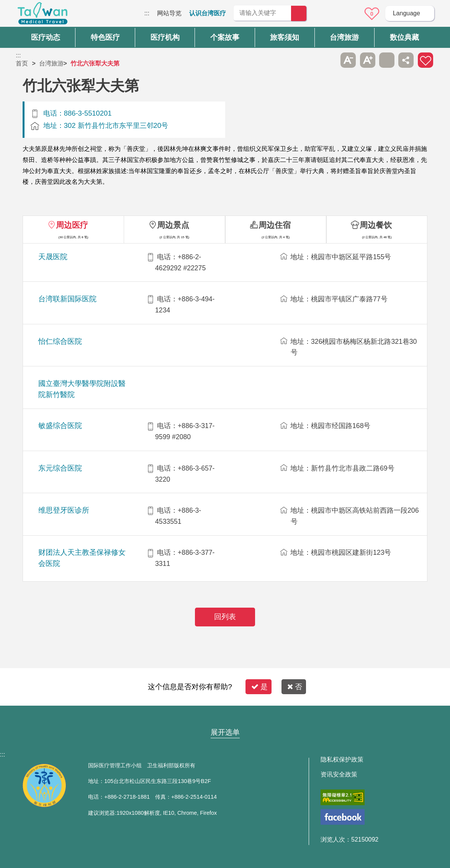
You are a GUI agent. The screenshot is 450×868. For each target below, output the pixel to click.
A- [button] (348, 60)
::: (147, 13)
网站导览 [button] (225, 718)
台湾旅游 (51, 63)
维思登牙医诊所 (64, 510)
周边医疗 (72, 225)
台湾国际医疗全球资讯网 (43, 15)
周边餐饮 (376, 225)
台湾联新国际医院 (67, 299)
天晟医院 (53, 257)
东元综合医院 (60, 468)
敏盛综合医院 (60, 426)
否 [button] (295, 687)
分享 (406, 60)
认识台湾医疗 (208, 13)
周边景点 (173, 225)
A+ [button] (368, 60)
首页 (22, 63)
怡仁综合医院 (60, 341)
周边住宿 (275, 225)
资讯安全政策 (339, 775)
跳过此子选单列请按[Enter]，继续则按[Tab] (329, 60)
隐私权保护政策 (342, 760)
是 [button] (259, 687)
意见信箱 (350, 14)
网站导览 (169, 13)
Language (407, 13)
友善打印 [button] (387, 60)
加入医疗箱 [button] (425, 60)
